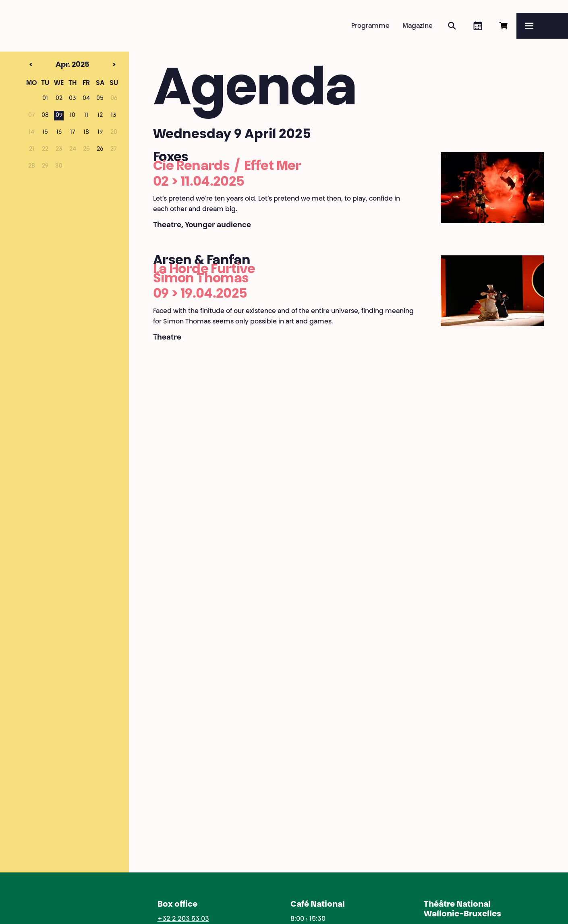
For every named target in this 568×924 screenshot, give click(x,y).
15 (45, 133)
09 (59, 116)
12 (100, 116)
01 (45, 99)
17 (73, 133)
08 (45, 116)
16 (59, 133)
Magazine (418, 26)
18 (86, 133)
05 (100, 99)
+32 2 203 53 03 (183, 919)
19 (100, 133)
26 (100, 149)
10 (73, 116)
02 (59, 99)
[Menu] (542, 26)
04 (86, 99)
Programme (370, 26)
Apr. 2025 (58, 65)
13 (114, 116)
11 (86, 116)
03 (73, 99)
